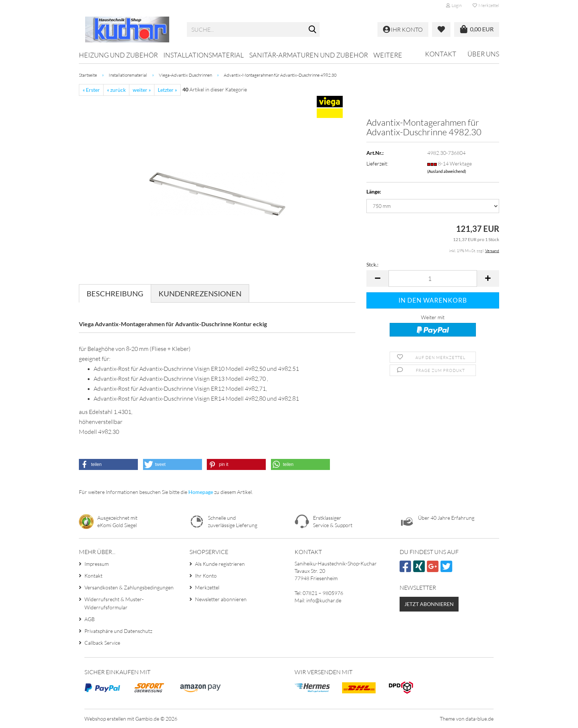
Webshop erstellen (105, 719)
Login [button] (454, 5)
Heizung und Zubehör (118, 55)
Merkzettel (486, 5)
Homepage (201, 492)
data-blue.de (480, 719)
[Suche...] (313, 30)
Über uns (483, 54)
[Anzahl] (433, 278)
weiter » (142, 90)
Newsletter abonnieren (221, 599)
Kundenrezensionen (200, 293)
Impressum (97, 564)
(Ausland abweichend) (447, 171)
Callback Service (102, 643)
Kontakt (441, 54)
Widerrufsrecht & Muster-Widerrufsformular (114, 603)
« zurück (116, 90)
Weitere (388, 55)
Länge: (374, 191)
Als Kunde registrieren (220, 564)
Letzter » (167, 90)
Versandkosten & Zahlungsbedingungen (129, 587)
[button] (377, 278)
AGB (90, 619)
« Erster (91, 90)
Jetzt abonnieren (429, 604)
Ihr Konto (206, 576)
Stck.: (372, 264)
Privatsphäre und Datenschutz (118, 631)
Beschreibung (115, 293)
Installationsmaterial (203, 55)
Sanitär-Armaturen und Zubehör (309, 55)
